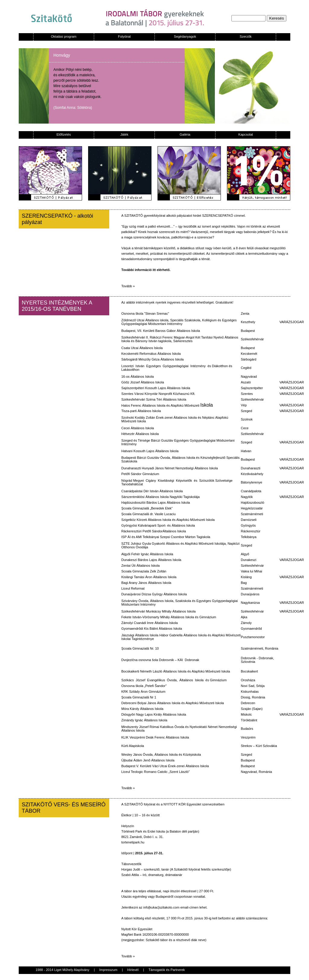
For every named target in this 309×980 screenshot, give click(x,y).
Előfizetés (64, 134)
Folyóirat (124, 36)
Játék (124, 134)
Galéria (185, 134)
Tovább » (128, 286)
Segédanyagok (185, 36)
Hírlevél (133, 970)
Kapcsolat (246, 134)
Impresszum (108, 970)
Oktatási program (64, 36)
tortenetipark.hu (133, 842)
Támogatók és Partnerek (167, 970)
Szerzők (246, 36)
